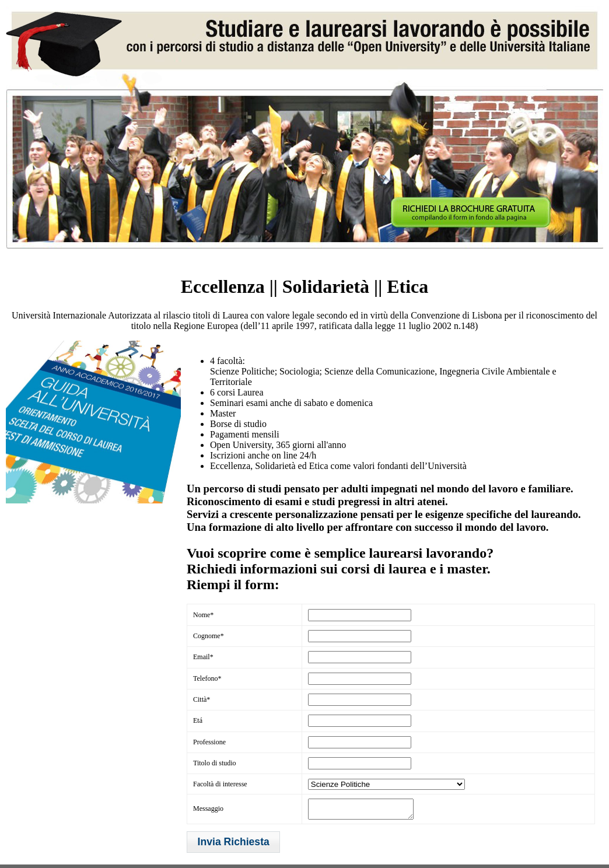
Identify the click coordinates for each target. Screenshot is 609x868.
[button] (233, 846)
